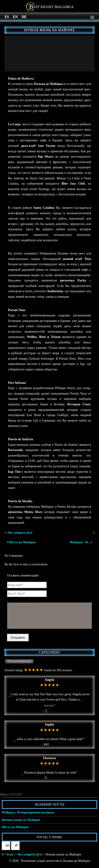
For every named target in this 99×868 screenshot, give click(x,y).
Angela (49, 680)
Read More (49, 706)
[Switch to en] (15, 17)
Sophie (49, 725)
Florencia (50, 758)
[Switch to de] (24, 17)
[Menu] (92, 17)
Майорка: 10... (81, 542)
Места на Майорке (21, 542)
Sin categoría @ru (20, 533)
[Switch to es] (7, 17)
